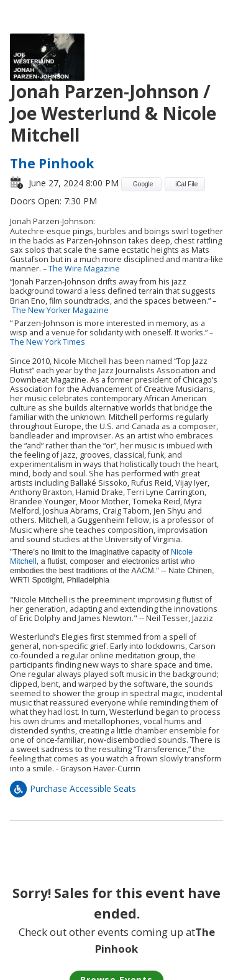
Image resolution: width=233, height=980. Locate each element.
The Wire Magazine (84, 269)
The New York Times (48, 342)
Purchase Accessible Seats (73, 788)
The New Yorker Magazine (60, 310)
